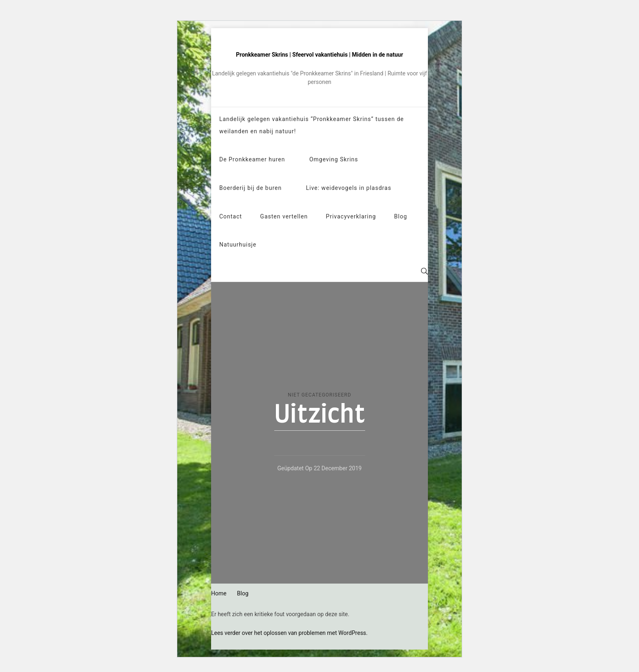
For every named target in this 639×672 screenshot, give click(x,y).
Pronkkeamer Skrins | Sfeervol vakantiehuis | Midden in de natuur (319, 55)
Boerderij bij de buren (250, 188)
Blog (401, 216)
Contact (231, 216)
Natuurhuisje (238, 245)
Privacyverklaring (351, 216)
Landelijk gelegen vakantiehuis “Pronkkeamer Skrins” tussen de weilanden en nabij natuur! (312, 125)
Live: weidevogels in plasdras (349, 188)
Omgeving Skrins (334, 159)
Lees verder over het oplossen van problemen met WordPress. (289, 633)
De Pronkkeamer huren (252, 159)
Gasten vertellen (284, 216)
